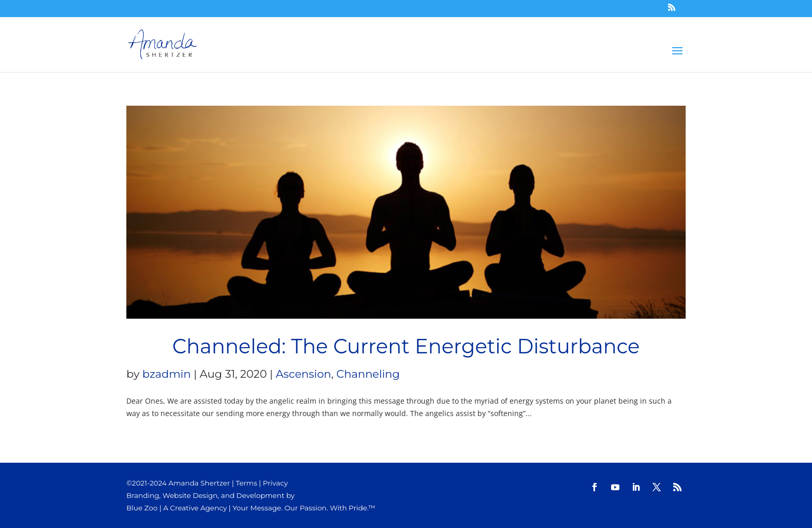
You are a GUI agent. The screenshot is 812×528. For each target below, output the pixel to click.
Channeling (368, 374)
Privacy (275, 483)
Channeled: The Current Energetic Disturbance (406, 346)
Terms (246, 483)
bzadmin (167, 374)
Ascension (304, 374)
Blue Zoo (142, 508)
